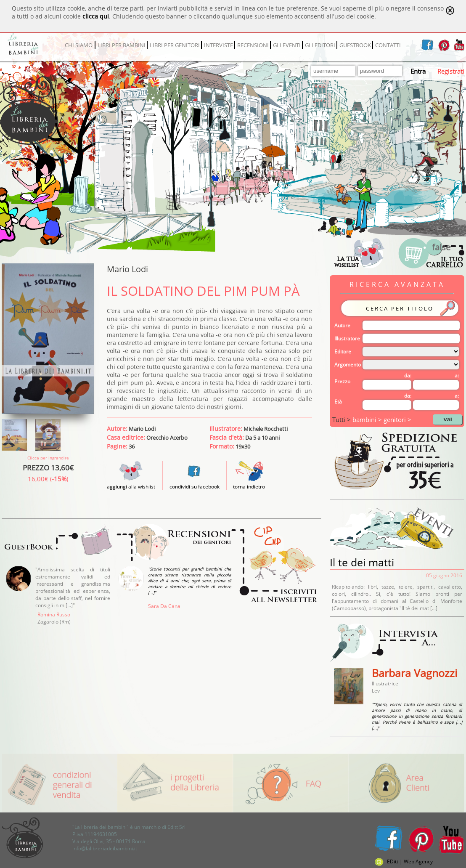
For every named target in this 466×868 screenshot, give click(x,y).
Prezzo (342, 381)
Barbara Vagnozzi (414, 673)
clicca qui (96, 16)
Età (338, 402)
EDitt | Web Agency (404, 861)
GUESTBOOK (355, 45)
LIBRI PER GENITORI (175, 45)
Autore (342, 325)
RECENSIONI (253, 45)
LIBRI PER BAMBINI (122, 45)
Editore (343, 352)
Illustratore (347, 338)
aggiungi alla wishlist (131, 483)
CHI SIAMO (79, 45)
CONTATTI (388, 45)
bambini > (368, 419)
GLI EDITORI (320, 45)
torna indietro (249, 487)
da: (408, 376)
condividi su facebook (195, 487)
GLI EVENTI (287, 45)
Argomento (348, 365)
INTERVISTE (218, 45)
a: (457, 376)
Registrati (451, 71)
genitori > (397, 419)
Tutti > (342, 419)
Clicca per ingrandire (48, 458)
